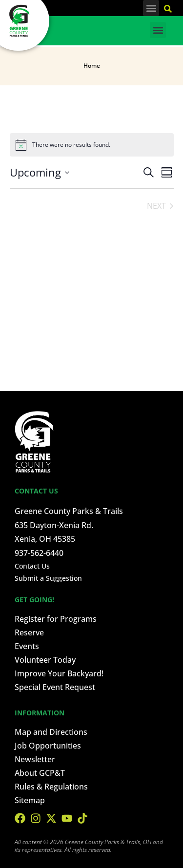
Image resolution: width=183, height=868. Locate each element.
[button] (151, 8)
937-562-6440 (39, 553)
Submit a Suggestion (48, 578)
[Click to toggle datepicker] (40, 172)
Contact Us (32, 566)
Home (92, 66)
